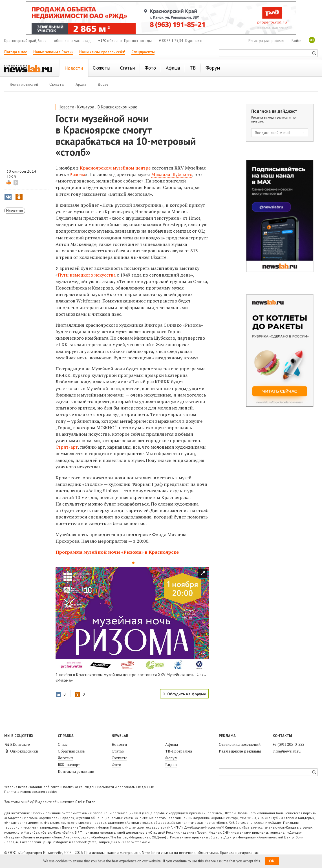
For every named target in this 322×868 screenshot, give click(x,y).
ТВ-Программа (179, 751)
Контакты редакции (76, 771)
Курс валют (195, 41)
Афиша (172, 744)
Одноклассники (21, 751)
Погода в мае (16, 52)
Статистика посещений (240, 744)
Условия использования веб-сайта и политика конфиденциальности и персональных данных (79, 787)
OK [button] (272, 861)
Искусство (15, 211)
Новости (66, 107)
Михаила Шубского (172, 174)
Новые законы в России (53, 52)
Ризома (77, 174)
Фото (116, 765)
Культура (86, 107)
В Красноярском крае (117, 107)
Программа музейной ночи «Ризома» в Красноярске (117, 552)
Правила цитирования (239, 853)
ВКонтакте (17, 744)
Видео (171, 765)
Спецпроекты (143, 52)
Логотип (65, 758)
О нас (63, 744)
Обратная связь (71, 751)
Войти (296, 41)
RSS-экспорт (69, 765)
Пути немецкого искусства (87, 275)
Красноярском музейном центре (115, 168)
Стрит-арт (67, 447)
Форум (171, 758)
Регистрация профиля (266, 41)
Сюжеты (119, 758)
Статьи (118, 751)
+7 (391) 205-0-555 (288, 744)
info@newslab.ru (287, 751)
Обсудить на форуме (187, 694)
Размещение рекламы (240, 751)
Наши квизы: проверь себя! (102, 52)
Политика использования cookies (31, 792)
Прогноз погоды (138, 41)
